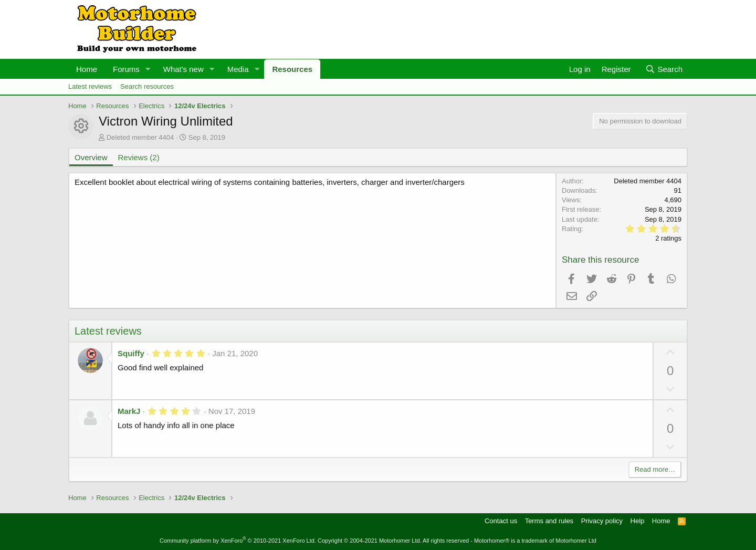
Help (638, 521)
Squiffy (131, 353)
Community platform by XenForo (238, 541)
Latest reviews (90, 86)
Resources (292, 69)
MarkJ (129, 411)
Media (238, 69)
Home (87, 69)
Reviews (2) (139, 157)
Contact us (501, 521)
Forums (126, 69)
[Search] (664, 69)
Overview (91, 157)
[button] (148, 69)
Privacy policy (602, 521)
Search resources (147, 86)
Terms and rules (549, 521)
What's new (183, 69)
